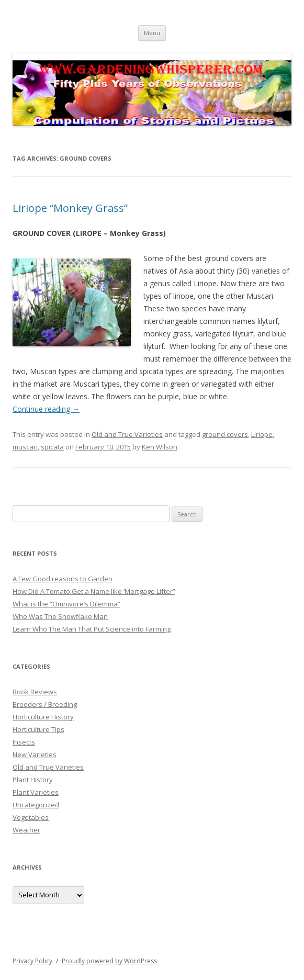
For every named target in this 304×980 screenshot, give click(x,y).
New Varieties (35, 754)
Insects (24, 742)
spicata (52, 447)
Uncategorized (36, 805)
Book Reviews (35, 692)
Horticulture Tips (38, 729)
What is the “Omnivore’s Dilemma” (66, 604)
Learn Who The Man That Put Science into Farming (92, 629)
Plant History (33, 780)
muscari (25, 447)
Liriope (262, 434)
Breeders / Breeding (45, 704)
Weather (26, 830)
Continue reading (46, 409)
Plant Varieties (36, 792)
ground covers (225, 434)
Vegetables (31, 817)
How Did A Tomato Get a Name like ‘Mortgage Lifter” (94, 591)
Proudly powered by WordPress (109, 961)
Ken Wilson (160, 447)
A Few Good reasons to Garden (63, 579)
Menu (152, 33)
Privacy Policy (32, 961)
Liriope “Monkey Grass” (70, 208)
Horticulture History (43, 717)
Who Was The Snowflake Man (60, 616)
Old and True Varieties (127, 434)
